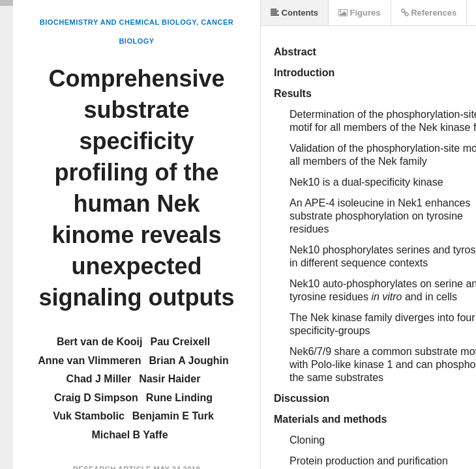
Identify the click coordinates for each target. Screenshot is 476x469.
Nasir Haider (170, 379)
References (429, 13)
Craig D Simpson (96, 398)
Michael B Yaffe (129, 435)
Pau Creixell (180, 342)
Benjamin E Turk (173, 416)
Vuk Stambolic (89, 416)
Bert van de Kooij (100, 342)
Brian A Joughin (188, 361)
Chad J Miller (99, 379)
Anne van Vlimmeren (89, 361)
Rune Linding (179, 398)
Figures (360, 13)
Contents (294, 13)
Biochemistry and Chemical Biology (118, 22)
